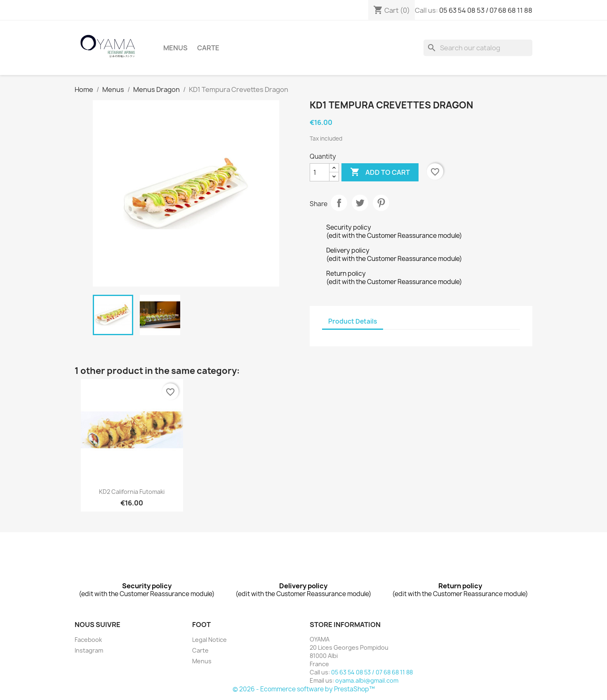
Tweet (360, 203)
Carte (208, 48)
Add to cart (380, 172)
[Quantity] (320, 172)
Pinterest (381, 203)
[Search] (478, 48)
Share (339, 203)
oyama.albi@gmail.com (367, 680)
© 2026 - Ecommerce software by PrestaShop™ (304, 689)
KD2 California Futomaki (132, 492)
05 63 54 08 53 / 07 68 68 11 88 (486, 10)
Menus (175, 48)
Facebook (88, 640)
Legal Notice (209, 640)
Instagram (89, 650)
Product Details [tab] (353, 321)
